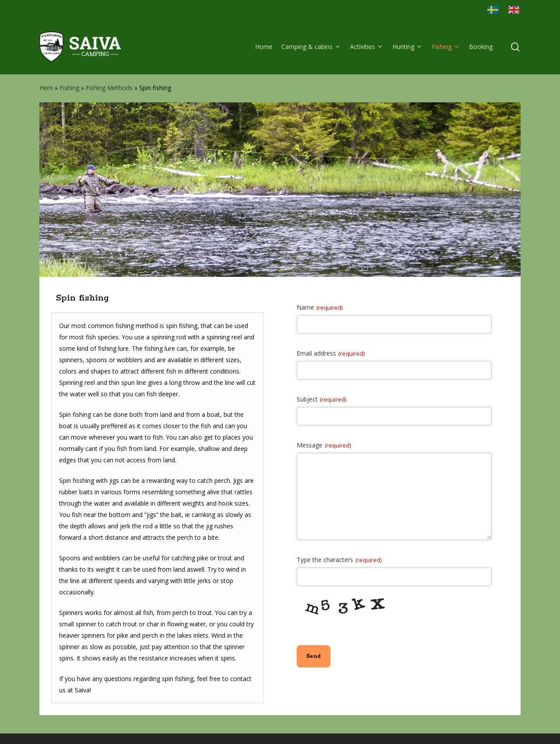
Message (324, 445)
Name (320, 307)
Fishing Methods (109, 88)
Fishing (69, 88)
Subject (321, 399)
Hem (46, 88)
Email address (331, 353)
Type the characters (339, 560)
